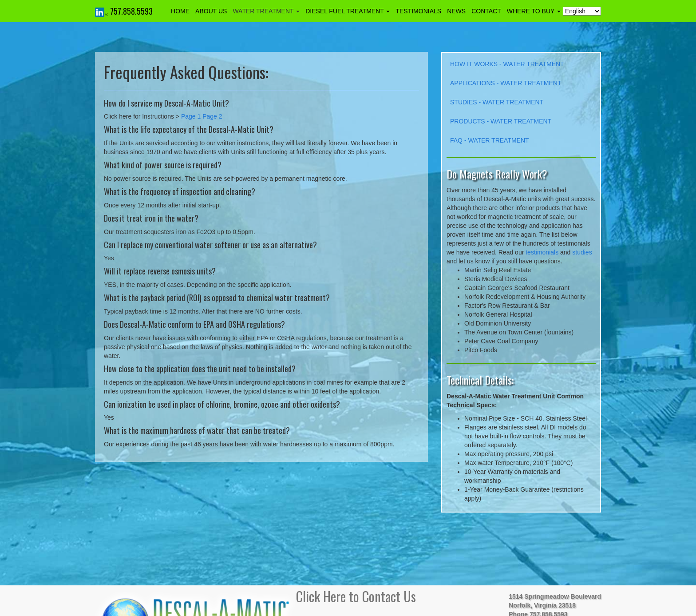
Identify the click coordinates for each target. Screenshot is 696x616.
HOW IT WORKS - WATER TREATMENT (507, 64)
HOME (180, 11)
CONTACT (486, 11)
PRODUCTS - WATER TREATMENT (501, 121)
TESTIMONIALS (418, 11)
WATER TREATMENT (266, 11)
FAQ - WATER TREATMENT (490, 140)
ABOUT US (211, 11)
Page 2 (212, 116)
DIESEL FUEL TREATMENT (348, 11)
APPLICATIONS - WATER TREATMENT (506, 83)
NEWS (456, 11)
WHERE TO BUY (534, 11)
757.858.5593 (131, 11)
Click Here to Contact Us (356, 596)
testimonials (542, 252)
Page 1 (191, 116)
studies (582, 252)
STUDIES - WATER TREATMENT (497, 102)
